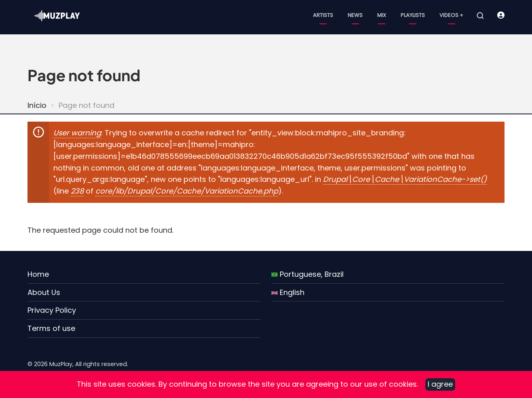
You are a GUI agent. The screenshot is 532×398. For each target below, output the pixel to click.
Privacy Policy (52, 310)
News (355, 15)
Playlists (413, 15)
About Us (44, 292)
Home (38, 274)
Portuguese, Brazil (307, 274)
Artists (323, 15)
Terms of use (51, 328)
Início (37, 105)
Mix (382, 15)
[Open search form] (480, 16)
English (288, 292)
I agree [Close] (440, 384)
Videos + (451, 15)
